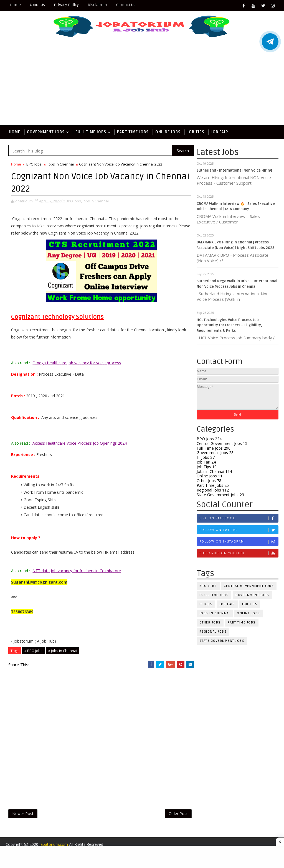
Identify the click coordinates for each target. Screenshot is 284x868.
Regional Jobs (213, 490)
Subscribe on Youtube (239, 553)
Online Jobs (168, 132)
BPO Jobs (209, 439)
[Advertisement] (142, 84)
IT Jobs (206, 457)
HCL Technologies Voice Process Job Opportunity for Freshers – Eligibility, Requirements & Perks (229, 325)
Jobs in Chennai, (96, 201)
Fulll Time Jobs (214, 448)
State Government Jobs (220, 495)
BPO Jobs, (74, 201)
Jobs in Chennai (214, 471)
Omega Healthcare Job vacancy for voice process (77, 363)
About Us (37, 5)
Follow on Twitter (239, 530)
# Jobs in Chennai (63, 651)
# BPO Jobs (33, 651)
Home (15, 5)
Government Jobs (46, 132)
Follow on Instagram (239, 542)
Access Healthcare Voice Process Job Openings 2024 (80, 443)
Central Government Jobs (222, 443)
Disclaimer (97, 5)
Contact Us (126, 5)
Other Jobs (209, 481)
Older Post (178, 814)
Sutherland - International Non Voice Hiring (234, 170)
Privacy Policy (66, 5)
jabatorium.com (54, 844)
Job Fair (220, 132)
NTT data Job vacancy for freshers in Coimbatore (77, 571)
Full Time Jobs (91, 132)
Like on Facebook (239, 518)
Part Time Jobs (133, 132)
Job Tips (196, 132)
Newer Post (23, 814)
